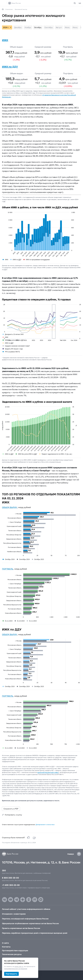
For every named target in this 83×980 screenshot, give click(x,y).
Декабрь (18, 27)
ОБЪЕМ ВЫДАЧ (10, 507)
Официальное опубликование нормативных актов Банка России (30, 923)
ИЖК (5, 40)
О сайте (5, 943)
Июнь (75, 27)
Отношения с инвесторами (14, 914)
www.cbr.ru (19, 967)
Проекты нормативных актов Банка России (21, 928)
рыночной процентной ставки (48, 772)
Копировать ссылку (13, 815)
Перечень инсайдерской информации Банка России (25, 919)
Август (59, 27)
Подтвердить (11, 974)
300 (4, 870)
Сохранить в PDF (11, 809)
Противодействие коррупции (15, 950)
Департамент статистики (45, 825)
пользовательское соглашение (16, 969)
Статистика (9, 9)
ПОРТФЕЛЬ (8, 569)
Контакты (6, 947)
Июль (67, 27)
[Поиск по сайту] (76, 3)
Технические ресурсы (12, 954)
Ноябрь (28, 27)
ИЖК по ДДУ (10, 67)
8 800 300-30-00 (10, 878)
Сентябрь (49, 27)
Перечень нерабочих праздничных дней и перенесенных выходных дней (35, 933)
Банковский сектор (21, 9)
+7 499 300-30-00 (11, 885)
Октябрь (38, 27)
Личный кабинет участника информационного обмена (26, 909)
